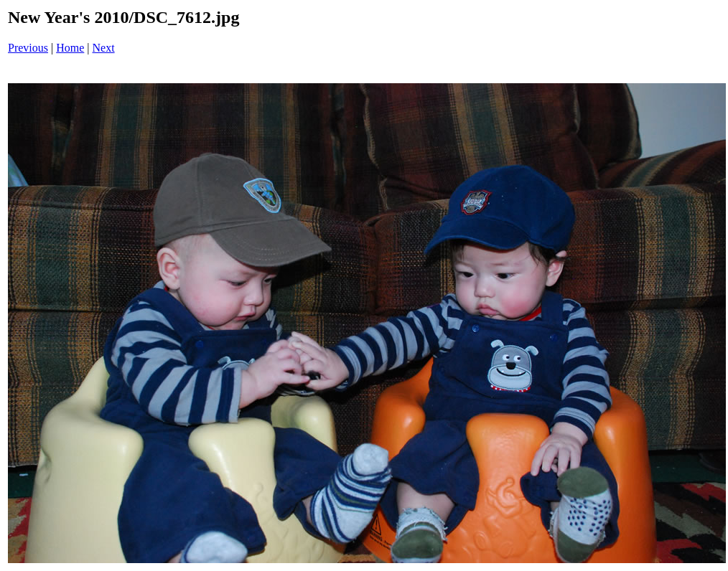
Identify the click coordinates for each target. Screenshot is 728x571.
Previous (28, 48)
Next (104, 48)
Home (70, 48)
